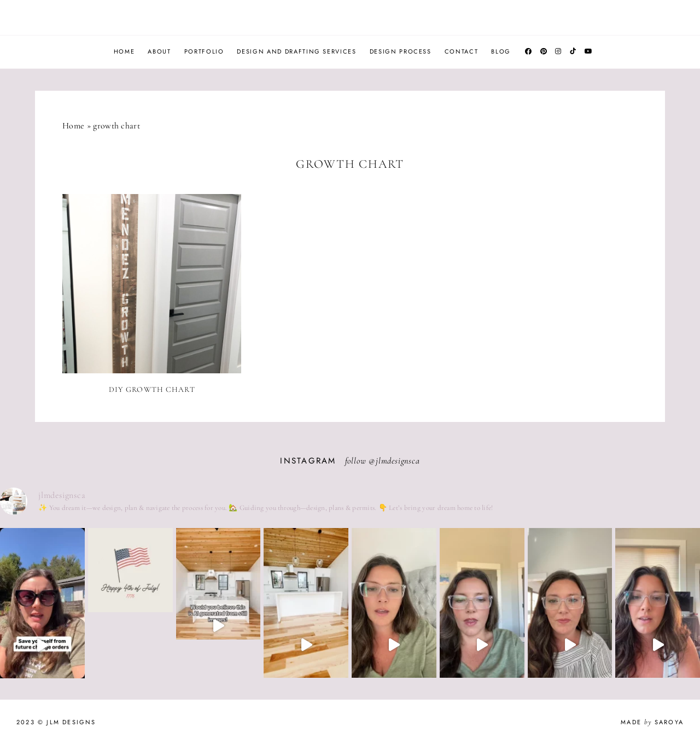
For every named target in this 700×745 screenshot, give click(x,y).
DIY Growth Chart (152, 389)
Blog (501, 51)
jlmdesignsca (398, 461)
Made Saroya (652, 722)
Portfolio (204, 51)
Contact (462, 51)
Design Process (401, 51)
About (159, 51)
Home (124, 51)
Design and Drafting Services (296, 51)
